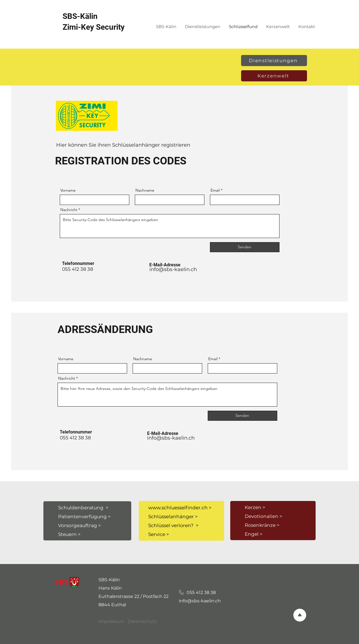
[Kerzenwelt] (274, 76)
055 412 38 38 (198, 592)
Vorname (68, 190)
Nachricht (69, 210)
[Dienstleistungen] (274, 61)
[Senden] (245, 247)
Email (215, 190)
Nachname (145, 190)
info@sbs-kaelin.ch (173, 269)
